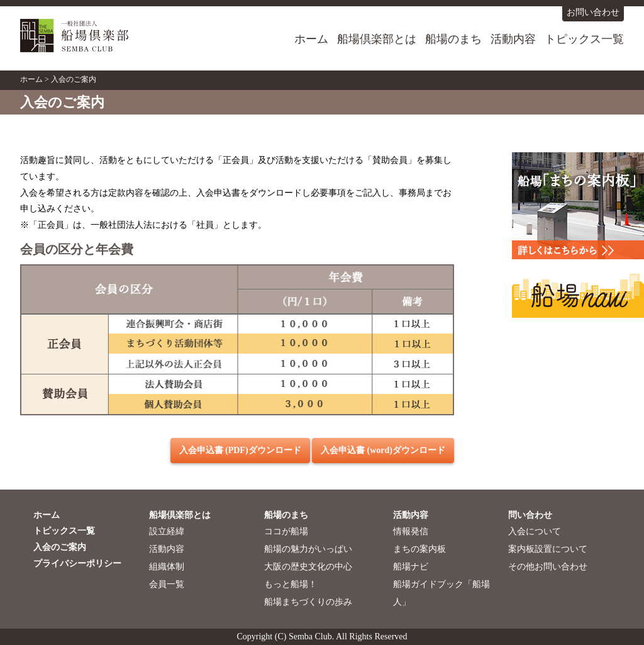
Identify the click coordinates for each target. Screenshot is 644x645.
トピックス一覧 (584, 39)
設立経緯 (167, 531)
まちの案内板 (419, 549)
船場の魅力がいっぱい (308, 549)
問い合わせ (530, 515)
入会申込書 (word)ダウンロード (383, 450)
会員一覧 (167, 584)
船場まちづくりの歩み (308, 602)
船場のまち (453, 39)
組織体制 (167, 567)
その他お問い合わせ (548, 567)
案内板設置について (548, 549)
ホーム (311, 39)
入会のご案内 (60, 547)
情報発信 (411, 531)
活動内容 (513, 39)
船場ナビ (411, 567)
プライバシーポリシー (77, 564)
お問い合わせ (593, 12)
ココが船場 (286, 531)
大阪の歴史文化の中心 (308, 567)
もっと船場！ (291, 584)
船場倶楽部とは (377, 39)
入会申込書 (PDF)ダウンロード (240, 450)
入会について (535, 531)
